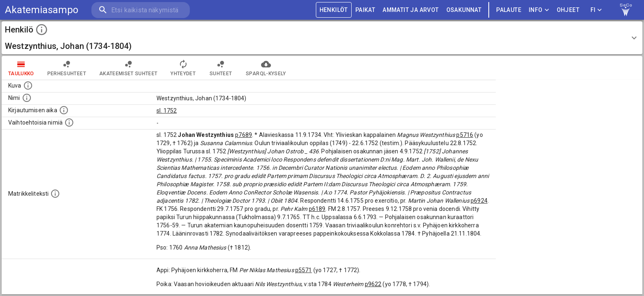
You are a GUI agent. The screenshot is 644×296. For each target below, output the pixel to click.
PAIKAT (365, 10)
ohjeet (568, 10)
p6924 (479, 201)
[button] (322, 38)
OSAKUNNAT (464, 10)
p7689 (244, 135)
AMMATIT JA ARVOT (411, 10)
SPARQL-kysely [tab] (266, 68)
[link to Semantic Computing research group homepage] (626, 10)
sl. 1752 (167, 111)
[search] (140, 10)
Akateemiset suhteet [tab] (128, 68)
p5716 (465, 135)
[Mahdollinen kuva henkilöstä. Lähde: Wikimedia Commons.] (28, 86)
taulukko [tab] (21, 68)
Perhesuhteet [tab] (67, 68)
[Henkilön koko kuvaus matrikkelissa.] (55, 194)
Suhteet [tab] (221, 68)
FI (596, 10)
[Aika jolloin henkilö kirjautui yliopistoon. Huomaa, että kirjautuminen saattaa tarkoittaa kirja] (64, 110)
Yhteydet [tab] (183, 68)
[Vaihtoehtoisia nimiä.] (69, 123)
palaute (509, 10)
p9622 (373, 284)
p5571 (304, 270)
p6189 (317, 209)
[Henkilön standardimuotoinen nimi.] (27, 98)
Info (539, 10)
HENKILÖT (334, 10)
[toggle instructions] (42, 30)
